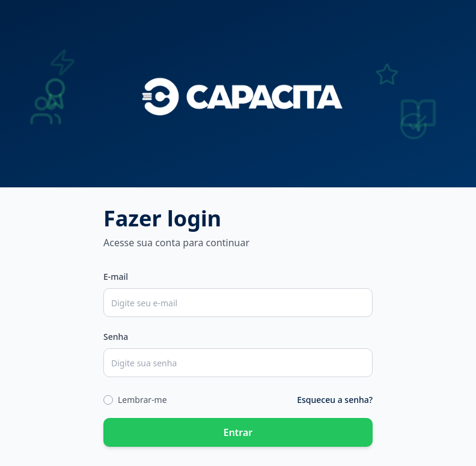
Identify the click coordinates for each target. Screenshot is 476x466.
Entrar (238, 432)
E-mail (116, 277)
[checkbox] (108, 400)
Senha (116, 337)
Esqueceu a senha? (335, 400)
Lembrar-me (142, 400)
